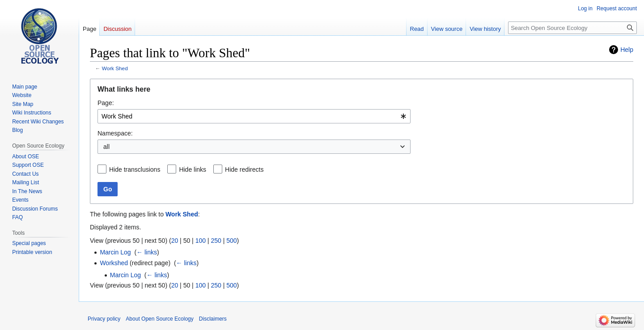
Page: (106, 103)
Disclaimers (213, 319)
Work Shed (115, 68)
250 (216, 241)
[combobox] (254, 116)
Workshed (114, 263)
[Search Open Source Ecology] (572, 28)
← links (147, 252)
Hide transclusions (135, 169)
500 (231, 241)
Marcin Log (115, 252)
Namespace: (115, 133)
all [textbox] (106, 147)
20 (175, 241)
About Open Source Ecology (159, 319)
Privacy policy (104, 319)
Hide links (193, 169)
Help (627, 50)
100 (201, 241)
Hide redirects (244, 169)
